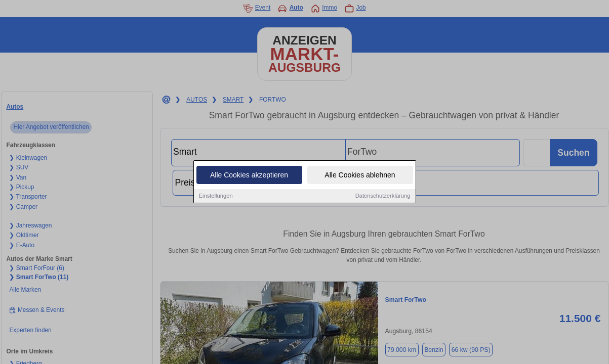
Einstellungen (216, 196)
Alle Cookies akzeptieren (249, 175)
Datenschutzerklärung (383, 196)
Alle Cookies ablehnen (360, 175)
